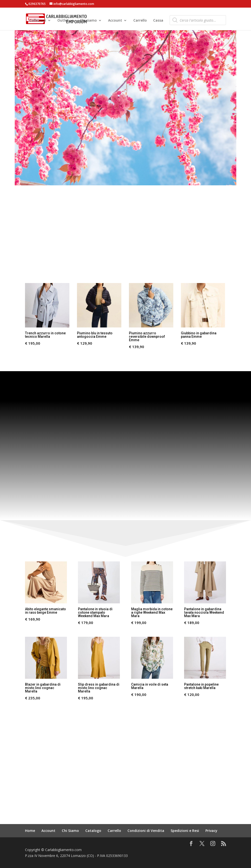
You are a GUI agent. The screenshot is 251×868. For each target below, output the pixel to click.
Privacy (211, 831)
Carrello (140, 21)
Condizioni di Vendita (146, 831)
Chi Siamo (70, 831)
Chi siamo (88, 21)
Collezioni (38, 21)
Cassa (158, 21)
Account (115, 21)
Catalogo (93, 831)
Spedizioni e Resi (185, 831)
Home (30, 831)
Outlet (63, 21)
